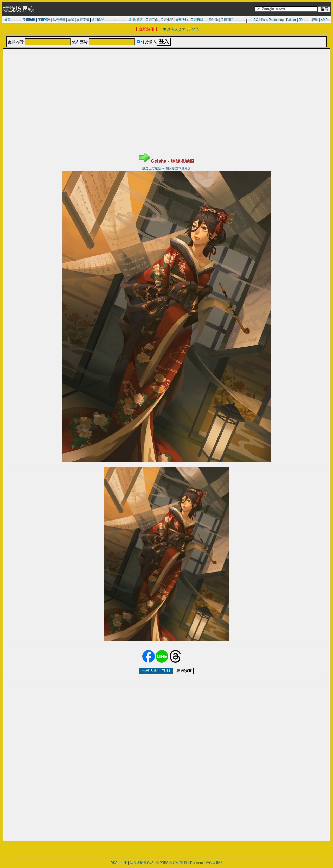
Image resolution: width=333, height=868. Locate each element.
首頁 (7, 20)
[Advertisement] (166, 62)
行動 (315, 20)
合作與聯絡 (214, 863)
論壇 (132, 20)
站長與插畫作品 (142, 863)
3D (301, 20)
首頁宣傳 (83, 20)
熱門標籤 (59, 20)
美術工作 (152, 20)
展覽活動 (182, 20)
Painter (291, 20)
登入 (195, 29)
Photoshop (276, 20)
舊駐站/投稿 (178, 863)
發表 (140, 20)
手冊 (124, 863)
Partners (197, 863)
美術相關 (197, 20)
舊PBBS (162, 863)
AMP (324, 20)
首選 (71, 20)
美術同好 (227, 20)
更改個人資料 (174, 29)
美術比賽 (167, 20)
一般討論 (212, 20)
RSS (114, 863)
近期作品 (98, 20)
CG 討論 (259, 20)
